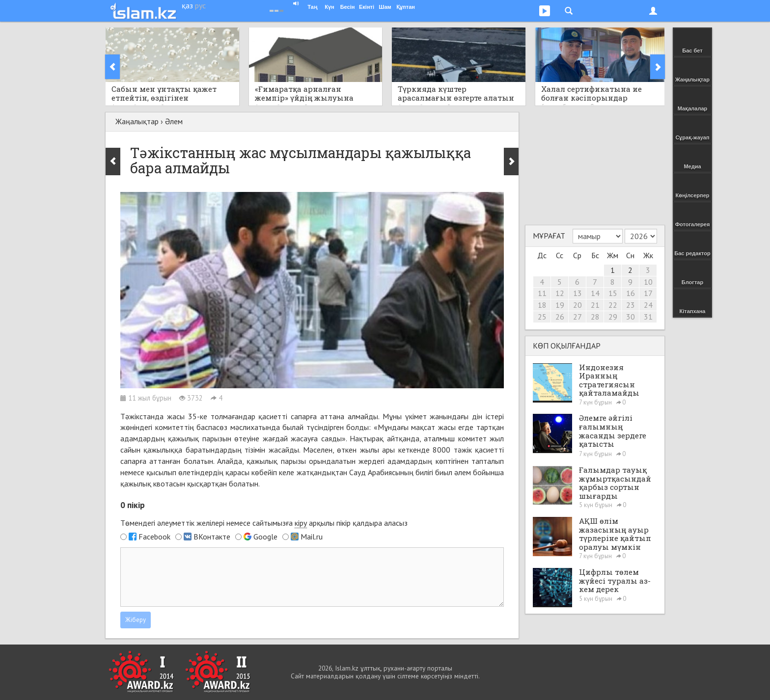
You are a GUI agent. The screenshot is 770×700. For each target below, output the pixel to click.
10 (648, 282)
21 (595, 305)
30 (631, 317)
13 (577, 293)
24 (648, 305)
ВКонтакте (212, 537)
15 (613, 293)
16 (631, 293)
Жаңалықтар (137, 121)
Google (265, 537)
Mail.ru (312, 537)
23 (631, 305)
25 (542, 317)
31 (648, 317)
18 (542, 305)
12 (560, 293)
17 (648, 293)
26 (560, 317)
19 (560, 305)
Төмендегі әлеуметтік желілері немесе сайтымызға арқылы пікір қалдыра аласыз (264, 523)
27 (577, 317)
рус (200, 5)
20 (577, 305)
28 (595, 317)
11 (542, 293)
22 (613, 305)
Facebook (154, 537)
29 (613, 317)
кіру (301, 523)
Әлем (174, 121)
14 (595, 293)
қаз (187, 5)
